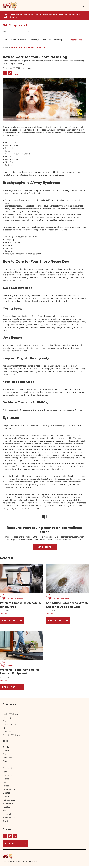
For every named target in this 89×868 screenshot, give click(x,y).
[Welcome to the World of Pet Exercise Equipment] (22, 672)
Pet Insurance (9, 800)
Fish (5, 782)
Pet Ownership (56, 40)
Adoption (7, 747)
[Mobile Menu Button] (84, 6)
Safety (6, 810)
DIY (4, 765)
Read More (13, 621)
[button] (10, 6)
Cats (5, 761)
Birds (5, 754)
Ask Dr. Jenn (8, 732)
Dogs (5, 772)
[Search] (17, 31)
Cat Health (7, 758)
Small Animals (9, 817)
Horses (6, 786)
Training (6, 821)
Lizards (6, 796)
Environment (8, 775)
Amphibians (8, 751)
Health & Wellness (18, 40)
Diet (44, 40)
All (6, 40)
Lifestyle (6, 728)
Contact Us (12, 843)
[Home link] (21, 856)
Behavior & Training (11, 735)
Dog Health (8, 768)
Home (5, 47)
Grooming (34, 40)
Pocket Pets (8, 803)
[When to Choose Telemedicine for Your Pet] (22, 605)
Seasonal (7, 814)
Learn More (45, 547)
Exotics (6, 779)
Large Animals (9, 789)
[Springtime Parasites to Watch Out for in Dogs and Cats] (68, 605)
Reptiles (6, 807)
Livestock (7, 793)
